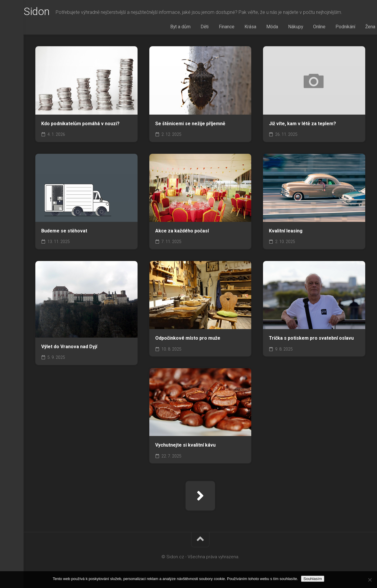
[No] (370, 580)
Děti (213, 28)
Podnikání (338, 28)
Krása (253, 28)
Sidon (48, 12)
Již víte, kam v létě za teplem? (302, 125)
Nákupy (293, 28)
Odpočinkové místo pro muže (188, 339)
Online (314, 28)
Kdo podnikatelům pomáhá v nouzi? (80, 125)
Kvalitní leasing (286, 232)
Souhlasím (313, 579)
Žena (360, 28)
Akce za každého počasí (182, 232)
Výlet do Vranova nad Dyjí (69, 348)
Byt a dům (192, 28)
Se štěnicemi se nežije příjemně (190, 125)
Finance (232, 28)
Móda (272, 28)
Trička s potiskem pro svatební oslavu (311, 339)
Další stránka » (200, 497)
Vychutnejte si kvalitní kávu (185, 446)
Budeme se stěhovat (64, 232)
